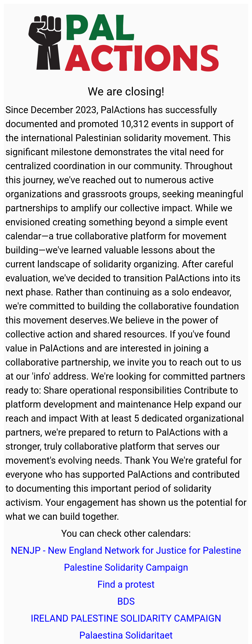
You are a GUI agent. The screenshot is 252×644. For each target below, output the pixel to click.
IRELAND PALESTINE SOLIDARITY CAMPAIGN (126, 618)
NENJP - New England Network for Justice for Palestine (126, 551)
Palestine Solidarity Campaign (126, 567)
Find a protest (126, 584)
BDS (126, 601)
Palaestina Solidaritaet (126, 635)
